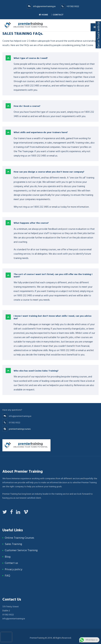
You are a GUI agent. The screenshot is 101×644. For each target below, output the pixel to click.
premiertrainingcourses (20, 429)
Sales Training (13, 544)
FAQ (7, 576)
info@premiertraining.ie (44, 6)
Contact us (11, 563)
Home (43, 15)
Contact (57, 15)
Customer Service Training (21, 550)
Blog (8, 557)
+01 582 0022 (73, 6)
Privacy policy (14, 569)
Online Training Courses (19, 538)
